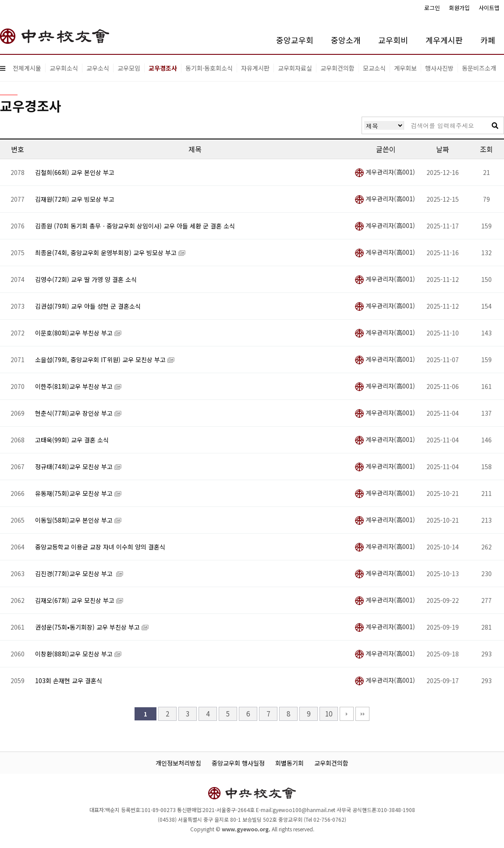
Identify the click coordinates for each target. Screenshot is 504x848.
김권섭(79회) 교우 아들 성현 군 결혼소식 (88, 306)
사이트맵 (489, 8)
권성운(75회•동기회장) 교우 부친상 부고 (88, 627)
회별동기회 (289, 763)
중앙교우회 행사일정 (238, 763)
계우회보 (405, 68)
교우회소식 (64, 68)
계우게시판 (444, 40)
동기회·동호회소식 (209, 68)
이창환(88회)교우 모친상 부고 (75, 654)
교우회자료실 (295, 68)
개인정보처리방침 (178, 763)
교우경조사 (163, 68)
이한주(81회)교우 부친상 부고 (75, 386)
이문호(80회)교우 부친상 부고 (75, 333)
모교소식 (374, 68)
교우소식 (98, 68)
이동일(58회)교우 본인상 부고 (75, 520)
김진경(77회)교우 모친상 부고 (76, 574)
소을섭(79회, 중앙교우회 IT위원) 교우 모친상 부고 (101, 360)
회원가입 (459, 8)
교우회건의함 (337, 68)
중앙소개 (346, 40)
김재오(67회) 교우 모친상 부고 (76, 600)
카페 (488, 40)
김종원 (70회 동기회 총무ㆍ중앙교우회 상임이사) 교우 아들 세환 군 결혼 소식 (135, 226)
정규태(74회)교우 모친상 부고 (75, 467)
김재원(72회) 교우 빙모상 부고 (75, 199)
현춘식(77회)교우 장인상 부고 (75, 413)
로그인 (432, 8)
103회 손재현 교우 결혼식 (69, 681)
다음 (347, 714)
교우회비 (393, 40)
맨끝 (362, 714)
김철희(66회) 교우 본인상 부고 (75, 172)
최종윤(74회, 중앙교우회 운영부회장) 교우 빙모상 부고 (107, 253)
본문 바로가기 (0, 0)
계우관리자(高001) (385, 172)
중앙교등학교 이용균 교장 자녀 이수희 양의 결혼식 (100, 547)
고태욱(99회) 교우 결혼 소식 (72, 440)
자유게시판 (255, 68)
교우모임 (129, 68)
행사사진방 (439, 68)
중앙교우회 (295, 40)
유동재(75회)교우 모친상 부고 (75, 493)
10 (329, 713)
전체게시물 (27, 68)
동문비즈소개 (479, 68)
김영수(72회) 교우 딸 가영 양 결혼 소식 (86, 279)
